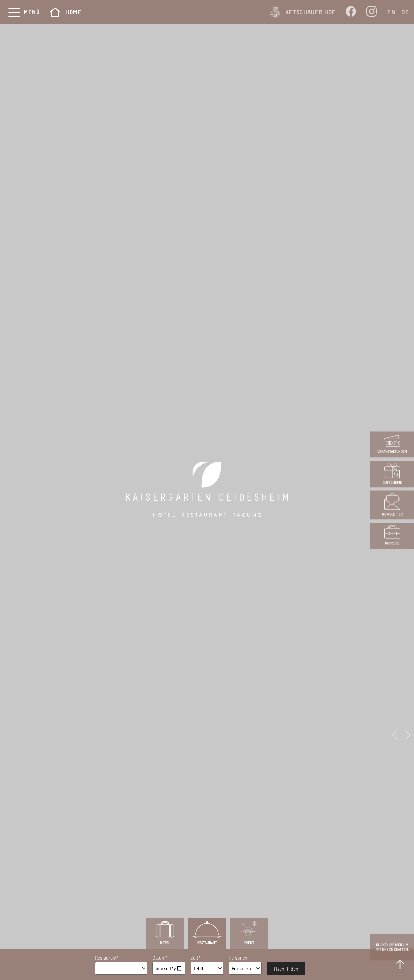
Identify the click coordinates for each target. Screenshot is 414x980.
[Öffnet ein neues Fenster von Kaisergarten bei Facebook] (351, 12)
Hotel (165, 933)
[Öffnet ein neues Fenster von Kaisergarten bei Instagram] (372, 12)
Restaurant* (107, 957)
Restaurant (207, 933)
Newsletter (392, 505)
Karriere (392, 536)
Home (66, 12)
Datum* (160, 957)
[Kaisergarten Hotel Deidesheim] (207, 490)
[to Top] (400, 964)
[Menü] (14, 12)
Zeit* (195, 957)
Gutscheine (392, 474)
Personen (238, 957)
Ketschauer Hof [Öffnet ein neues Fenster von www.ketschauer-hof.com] (303, 12)
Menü (32, 12)
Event (249, 933)
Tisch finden (286, 969)
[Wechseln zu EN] (391, 12)
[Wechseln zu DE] (405, 12)
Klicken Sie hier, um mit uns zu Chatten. (392, 947)
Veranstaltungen (392, 444)
